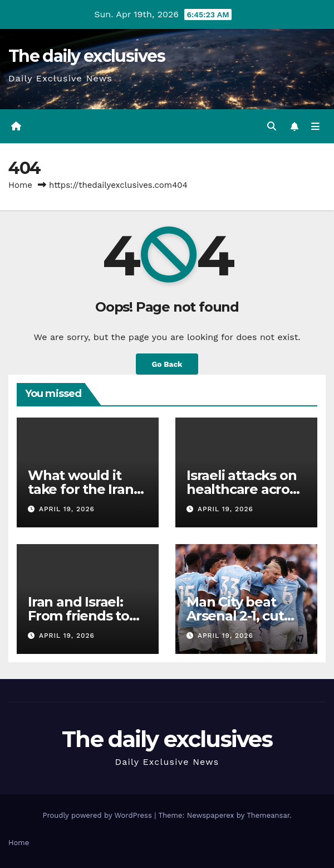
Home (20, 185)
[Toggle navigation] (315, 127)
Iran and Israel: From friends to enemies (78, 616)
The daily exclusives (87, 56)
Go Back (167, 364)
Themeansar (268, 815)
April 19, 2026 (67, 509)
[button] (272, 126)
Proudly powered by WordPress (98, 815)
